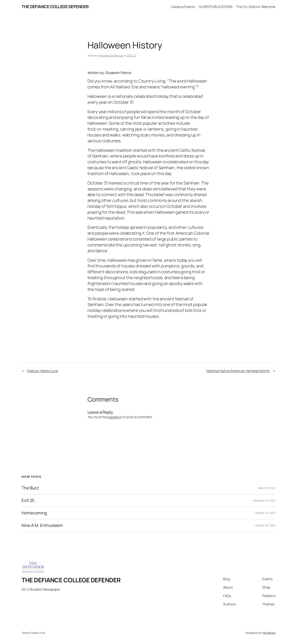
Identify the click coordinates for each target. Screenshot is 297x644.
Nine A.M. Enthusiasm (42, 525)
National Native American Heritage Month (238, 371)
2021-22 (131, 56)
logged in (114, 417)
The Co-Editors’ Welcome (256, 7)
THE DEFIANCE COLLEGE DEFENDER (55, 7)
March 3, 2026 (267, 488)
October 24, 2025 (265, 513)
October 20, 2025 (265, 525)
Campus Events (183, 7)
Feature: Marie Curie (43, 371)
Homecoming (34, 513)
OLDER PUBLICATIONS (215, 7)
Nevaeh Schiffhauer (112, 56)
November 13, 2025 (264, 500)
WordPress (269, 633)
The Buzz (30, 488)
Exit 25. (29, 500)
